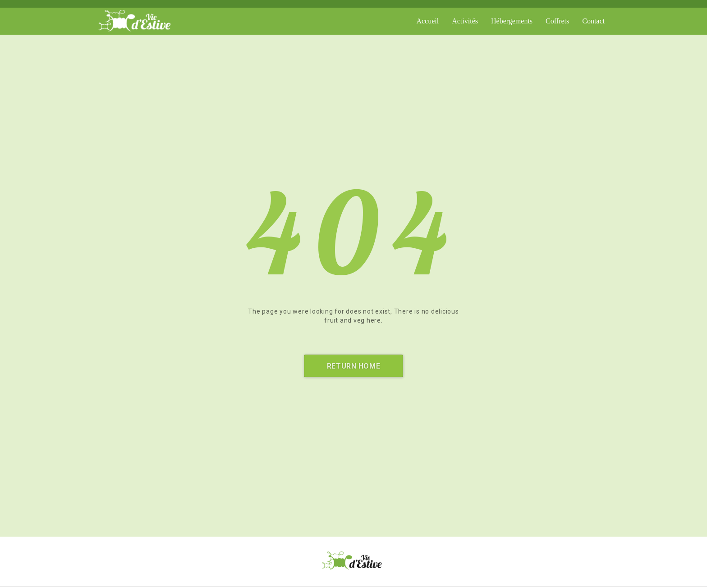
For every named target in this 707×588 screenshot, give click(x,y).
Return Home (353, 366)
